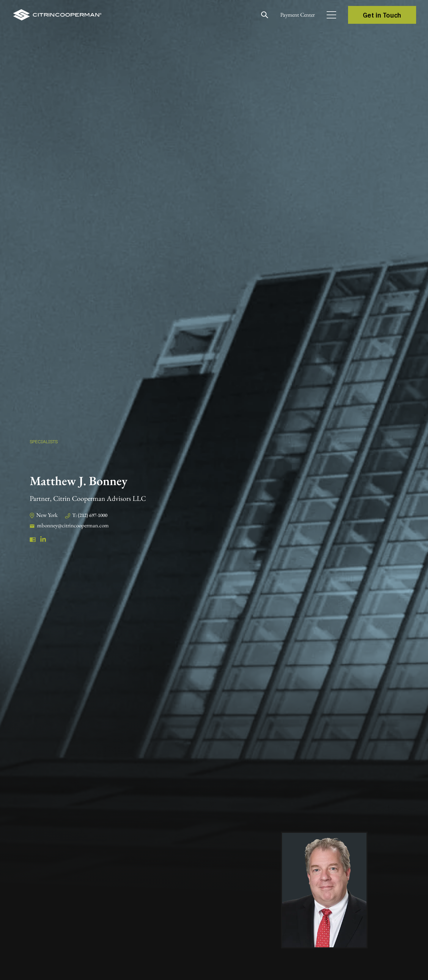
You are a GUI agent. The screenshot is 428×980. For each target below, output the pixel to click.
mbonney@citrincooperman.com (76, 525)
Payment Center (294, 15)
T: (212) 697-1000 (94, 515)
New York (48, 515)
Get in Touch (382, 15)
